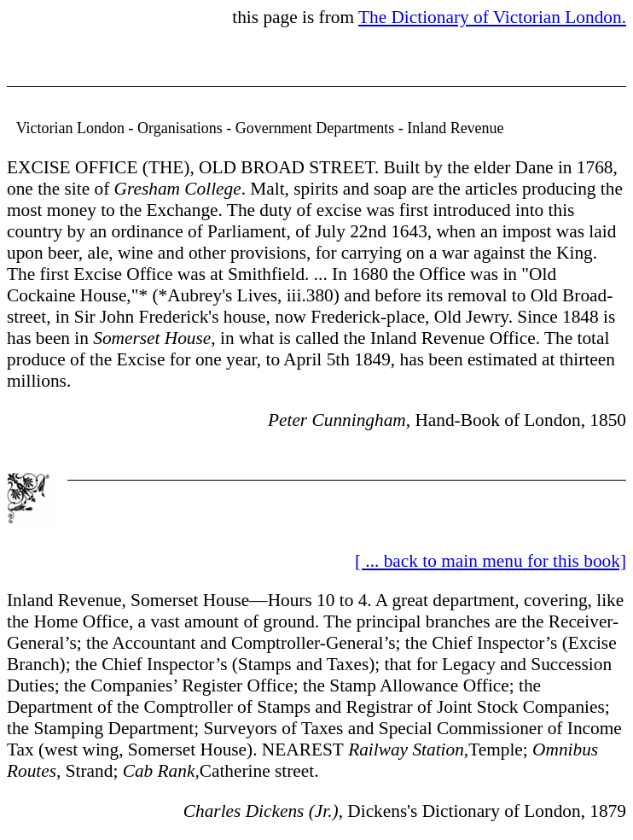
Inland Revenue (64, 600)
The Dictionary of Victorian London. (492, 17)
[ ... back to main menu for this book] (491, 561)
